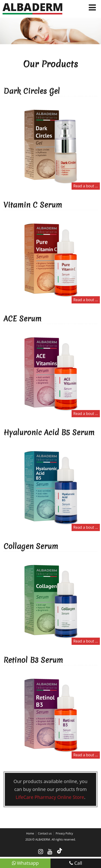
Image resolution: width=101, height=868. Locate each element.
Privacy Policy (64, 833)
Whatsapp (25, 863)
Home (30, 833)
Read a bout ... (86, 186)
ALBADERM (43, 839)
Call (76, 863)
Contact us (45, 833)
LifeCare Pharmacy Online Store (50, 797)
